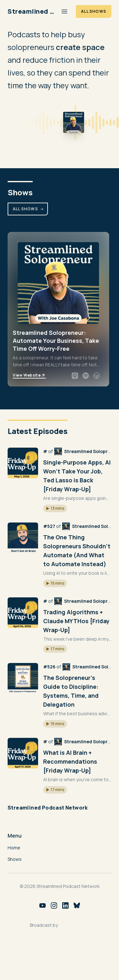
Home (14, 848)
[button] (55, 508)
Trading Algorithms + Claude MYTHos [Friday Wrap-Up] (76, 621)
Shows (15, 859)
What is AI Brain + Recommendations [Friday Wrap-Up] (70, 761)
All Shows (94, 11)
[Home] (32, 11)
